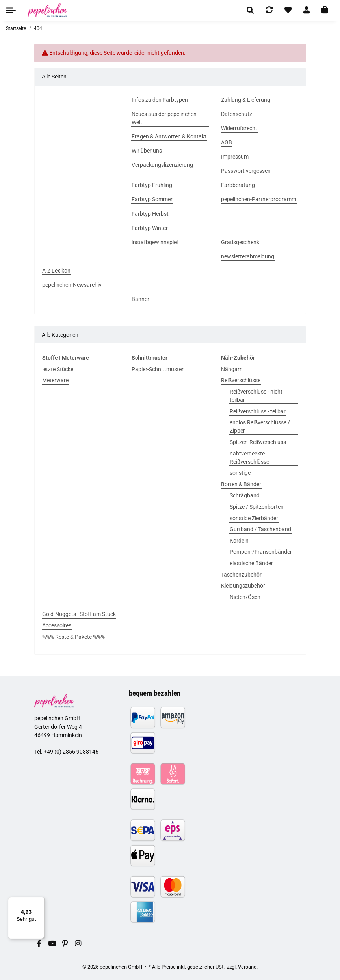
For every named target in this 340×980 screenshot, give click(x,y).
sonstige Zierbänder (254, 518)
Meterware (55, 380)
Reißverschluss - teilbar (258, 411)
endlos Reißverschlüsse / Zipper (260, 427)
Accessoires (57, 625)
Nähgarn (232, 369)
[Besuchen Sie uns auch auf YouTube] (52, 944)
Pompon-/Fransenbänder (261, 552)
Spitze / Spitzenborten (257, 507)
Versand (247, 967)
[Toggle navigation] (11, 10)
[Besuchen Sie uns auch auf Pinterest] (65, 944)
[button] (250, 10)
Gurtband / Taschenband (260, 529)
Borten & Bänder (241, 484)
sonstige (240, 473)
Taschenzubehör (241, 575)
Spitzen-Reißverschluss (258, 442)
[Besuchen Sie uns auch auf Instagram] (78, 944)
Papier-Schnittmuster (158, 369)
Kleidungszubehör (243, 586)
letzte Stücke (58, 369)
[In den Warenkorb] (325, 10)
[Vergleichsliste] (269, 10)
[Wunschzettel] (288, 10)
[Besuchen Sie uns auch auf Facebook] (39, 944)
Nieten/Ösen (245, 597)
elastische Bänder (251, 563)
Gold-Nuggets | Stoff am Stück (79, 614)
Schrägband (245, 495)
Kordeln (239, 541)
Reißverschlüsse (241, 380)
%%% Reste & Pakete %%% (73, 637)
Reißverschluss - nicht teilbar (256, 396)
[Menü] (40, 902)
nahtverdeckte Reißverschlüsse (249, 458)
